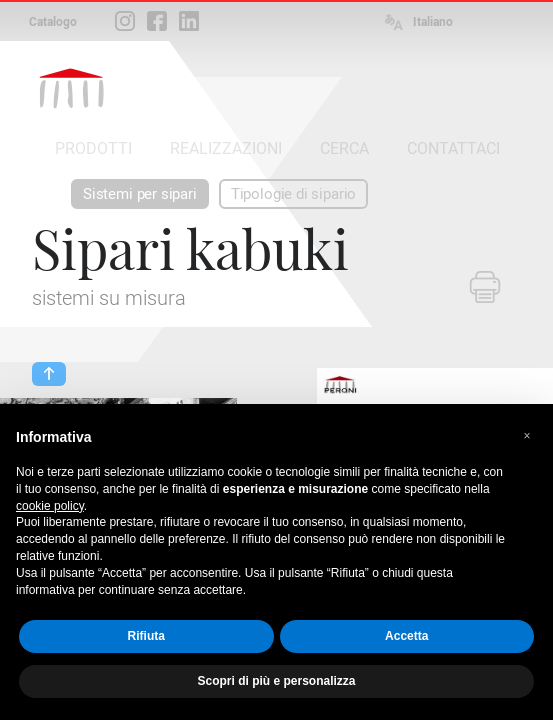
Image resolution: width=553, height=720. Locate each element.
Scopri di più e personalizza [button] (276, 681)
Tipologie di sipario (293, 194)
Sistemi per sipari (140, 194)
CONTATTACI (453, 148)
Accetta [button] (406, 636)
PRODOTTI (93, 148)
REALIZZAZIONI (226, 148)
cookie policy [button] (50, 506)
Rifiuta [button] (146, 636)
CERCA (344, 148)
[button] (527, 436)
